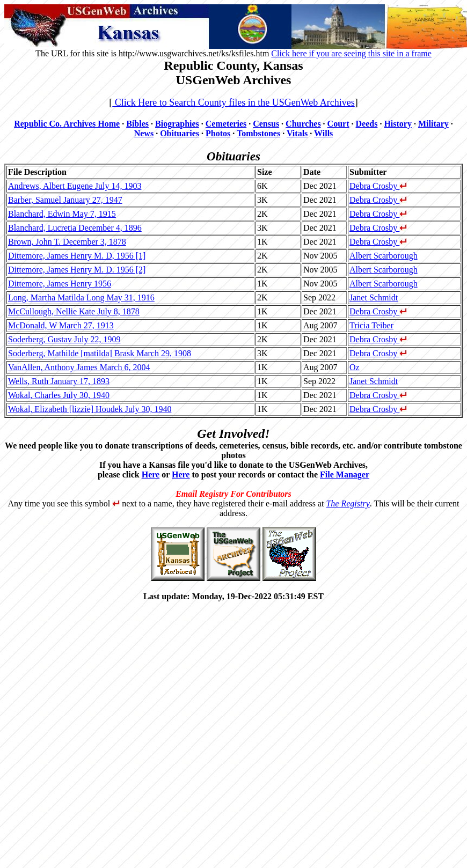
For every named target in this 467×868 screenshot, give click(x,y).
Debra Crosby (378, 186)
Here (151, 475)
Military (433, 124)
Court (338, 124)
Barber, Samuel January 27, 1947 (65, 200)
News (144, 133)
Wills (323, 133)
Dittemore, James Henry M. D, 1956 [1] (77, 256)
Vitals (297, 133)
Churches (303, 124)
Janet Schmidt (374, 297)
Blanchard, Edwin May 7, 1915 (62, 214)
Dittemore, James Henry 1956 (60, 284)
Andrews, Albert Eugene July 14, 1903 (75, 186)
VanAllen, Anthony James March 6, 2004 (79, 367)
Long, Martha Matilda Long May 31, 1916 (81, 297)
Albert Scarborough (384, 256)
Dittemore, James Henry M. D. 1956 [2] (77, 270)
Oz (355, 367)
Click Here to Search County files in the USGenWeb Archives (233, 102)
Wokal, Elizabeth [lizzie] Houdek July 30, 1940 (90, 409)
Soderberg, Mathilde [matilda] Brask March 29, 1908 (100, 353)
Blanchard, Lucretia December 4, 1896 (75, 228)
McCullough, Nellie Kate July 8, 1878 (74, 311)
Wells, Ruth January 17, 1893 (59, 381)
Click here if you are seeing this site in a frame (351, 53)
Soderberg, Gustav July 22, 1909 (64, 339)
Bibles (137, 124)
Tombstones (258, 133)
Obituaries (180, 133)
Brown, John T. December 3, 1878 (67, 242)
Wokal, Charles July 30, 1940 (59, 395)
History (398, 124)
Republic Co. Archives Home (67, 124)
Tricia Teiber (371, 325)
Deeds (367, 124)
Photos (218, 133)
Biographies (177, 124)
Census (266, 124)
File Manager (345, 475)
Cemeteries (226, 124)
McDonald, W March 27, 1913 (61, 325)
